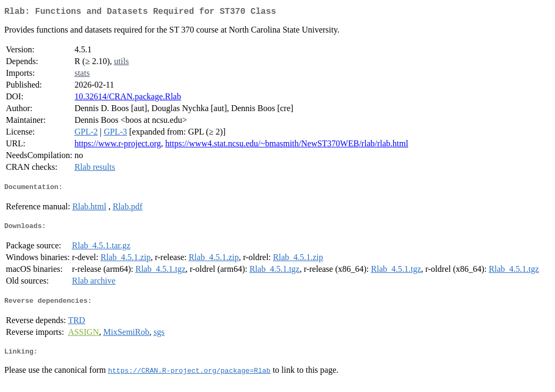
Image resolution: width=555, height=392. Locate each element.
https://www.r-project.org (118, 146)
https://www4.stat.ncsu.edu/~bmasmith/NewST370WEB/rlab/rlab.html (287, 146)
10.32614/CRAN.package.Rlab (128, 99)
